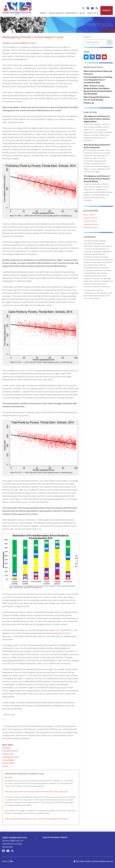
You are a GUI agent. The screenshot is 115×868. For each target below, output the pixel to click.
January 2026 (89, 221)
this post (59, 633)
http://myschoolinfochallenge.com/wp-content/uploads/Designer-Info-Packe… (37, 819)
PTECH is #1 (89, 103)
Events (43, 13)
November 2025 (90, 228)
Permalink (9, 777)
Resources (71, 13)
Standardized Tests (11, 757)
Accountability (8, 760)
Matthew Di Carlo (28, 43)
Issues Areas (56, 13)
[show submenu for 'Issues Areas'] (63, 13)
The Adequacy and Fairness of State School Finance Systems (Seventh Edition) (97, 179)
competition (35, 53)
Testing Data (8, 754)
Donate (107, 10)
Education (7, 748)
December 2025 (90, 224)
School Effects (9, 763)
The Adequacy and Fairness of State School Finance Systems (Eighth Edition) (97, 119)
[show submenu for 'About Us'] (97, 13)
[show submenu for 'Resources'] (77, 13)
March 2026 (88, 215)
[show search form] (83, 8)
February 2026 (89, 218)
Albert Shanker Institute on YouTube (92, 8)
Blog (82, 13)
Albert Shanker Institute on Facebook (88, 8)
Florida (5, 766)
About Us (92, 13)
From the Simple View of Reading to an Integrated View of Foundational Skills (98, 80)
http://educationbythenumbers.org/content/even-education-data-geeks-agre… (37, 792)
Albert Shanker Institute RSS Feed (97, 8)
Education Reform (10, 751)
